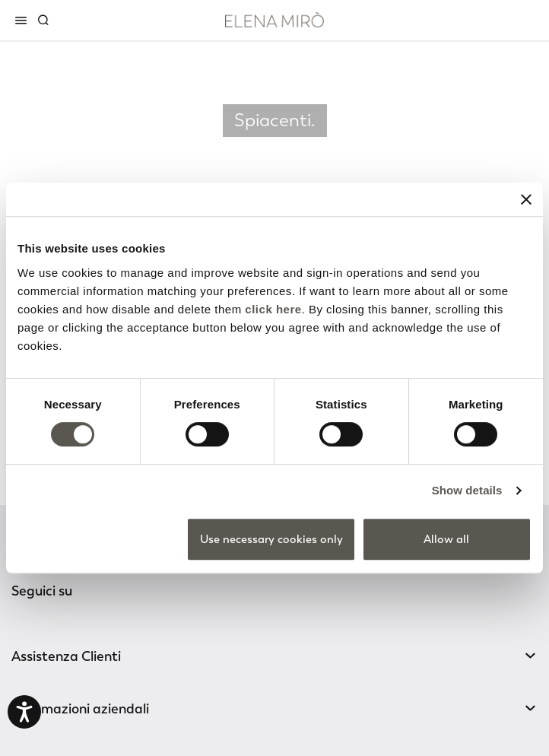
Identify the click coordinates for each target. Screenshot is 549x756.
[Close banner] (526, 199)
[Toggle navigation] (24, 20)
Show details (467, 490)
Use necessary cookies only (271, 539)
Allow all (446, 539)
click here (273, 309)
